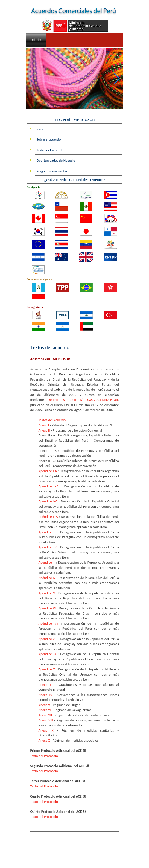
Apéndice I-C (48, 501)
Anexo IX (46, 730)
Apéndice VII (48, 623)
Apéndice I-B (48, 486)
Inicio (36, 40)
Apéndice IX (47, 654)
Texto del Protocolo (44, 756)
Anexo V (44, 705)
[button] (117, 79)
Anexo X (44, 740)
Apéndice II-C (48, 547)
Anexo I (44, 425)
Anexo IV (45, 695)
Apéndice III (47, 562)
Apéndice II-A (48, 517)
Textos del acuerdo (50, 150)
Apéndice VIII (48, 639)
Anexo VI (45, 710)
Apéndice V (47, 593)
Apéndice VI (47, 608)
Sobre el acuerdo (49, 139)
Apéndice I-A (48, 471)
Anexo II (44, 430)
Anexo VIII (46, 720)
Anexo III (45, 685)
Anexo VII (45, 715)
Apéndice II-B (48, 532)
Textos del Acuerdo (52, 420)
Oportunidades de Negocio (56, 160)
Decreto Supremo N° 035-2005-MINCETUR (83, 400)
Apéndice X (46, 669)
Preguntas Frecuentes (52, 171)
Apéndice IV (47, 578)
